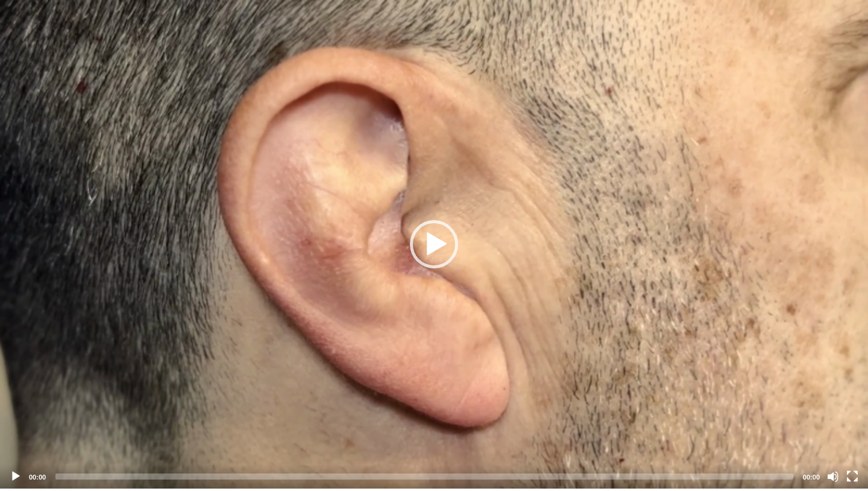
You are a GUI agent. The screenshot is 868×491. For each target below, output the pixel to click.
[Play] (16, 477)
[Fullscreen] (852, 477)
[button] (434, 244)
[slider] (424, 477)
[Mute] (833, 477)
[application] (434, 244)
